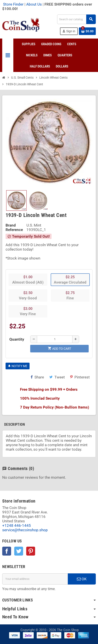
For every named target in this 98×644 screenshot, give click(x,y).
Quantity (17, 339)
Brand (11, 225)
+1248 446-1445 (17, 525)
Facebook (7, 551)
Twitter (19, 551)
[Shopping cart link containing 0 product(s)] (87, 31)
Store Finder (13, 4)
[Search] (76, 19)
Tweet (57, 377)
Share (37, 377)
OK (82, 579)
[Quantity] (55, 339)
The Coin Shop (68, 630)
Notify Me (18, 366)
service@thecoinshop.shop (25, 530)
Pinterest (80, 377)
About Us (34, 4)
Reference (14, 230)
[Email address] (35, 579)
